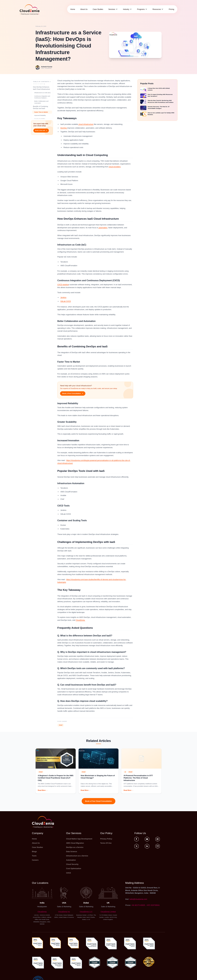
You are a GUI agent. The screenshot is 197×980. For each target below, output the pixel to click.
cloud (61, 725)
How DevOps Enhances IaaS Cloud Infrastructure (41, 96)
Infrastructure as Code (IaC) (42, 100)
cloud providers (115, 167)
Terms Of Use (106, 843)
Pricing (171, 9)
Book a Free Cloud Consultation (99, 801)
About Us (84, 9)
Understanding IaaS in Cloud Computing (41, 90)
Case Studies (98, 9)
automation (103, 228)
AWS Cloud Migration (75, 843)
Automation (71, 860)
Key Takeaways (38, 85)
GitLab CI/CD (66, 301)
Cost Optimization (74, 868)
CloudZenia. (81, 620)
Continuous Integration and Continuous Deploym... (42, 105)
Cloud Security (72, 864)
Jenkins (63, 297)
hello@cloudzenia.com (138, 899)
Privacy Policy (106, 839)
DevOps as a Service (75, 847)
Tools (34, 856)
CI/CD (68, 873)
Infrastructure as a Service (77, 856)
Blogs (34, 852)
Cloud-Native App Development (79, 839)
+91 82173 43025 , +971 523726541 (145, 905)
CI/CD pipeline (63, 285)
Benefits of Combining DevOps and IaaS (40, 115)
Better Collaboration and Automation (41, 110)
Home (73, 9)
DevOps (64, 128)
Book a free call (41, 130)
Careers (35, 860)
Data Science (72, 852)
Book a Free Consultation (73, 393)
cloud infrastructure (86, 124)
